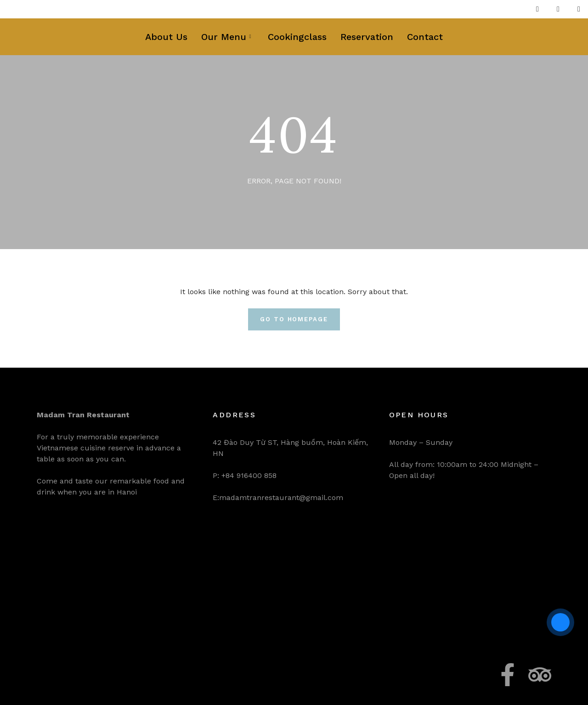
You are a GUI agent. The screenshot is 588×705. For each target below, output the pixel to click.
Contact (425, 37)
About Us (166, 37)
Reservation (367, 37)
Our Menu (226, 37)
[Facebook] (537, 9)
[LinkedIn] (579, 9)
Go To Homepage (294, 319)
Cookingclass (297, 37)
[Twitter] (558, 9)
